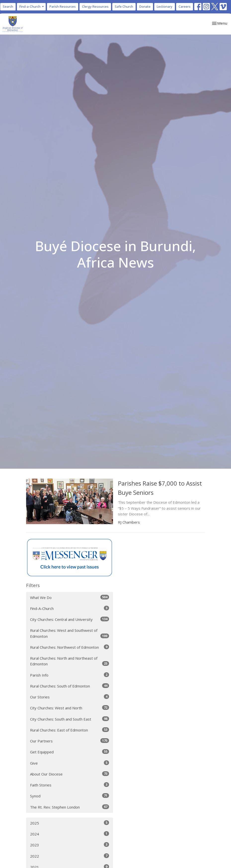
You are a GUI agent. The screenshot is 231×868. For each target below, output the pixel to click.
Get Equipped (70, 752)
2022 (70, 856)
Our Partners (70, 741)
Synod (70, 796)
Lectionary (165, 6)
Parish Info (70, 675)
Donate (145, 6)
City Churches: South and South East (70, 719)
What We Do (70, 597)
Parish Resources (63, 6)
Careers (185, 6)
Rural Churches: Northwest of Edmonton (70, 647)
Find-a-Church (32, 6)
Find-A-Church (70, 608)
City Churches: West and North (70, 708)
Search (8, 6)
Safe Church (124, 6)
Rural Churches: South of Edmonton (70, 686)
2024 (70, 834)
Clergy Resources (95, 6)
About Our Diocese (70, 774)
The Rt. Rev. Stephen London (70, 807)
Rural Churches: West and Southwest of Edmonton (70, 633)
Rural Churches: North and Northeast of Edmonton (70, 661)
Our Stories (70, 697)
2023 (70, 845)
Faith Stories (70, 785)
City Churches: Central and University (70, 619)
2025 (70, 823)
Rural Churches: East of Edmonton (70, 730)
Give (70, 763)
